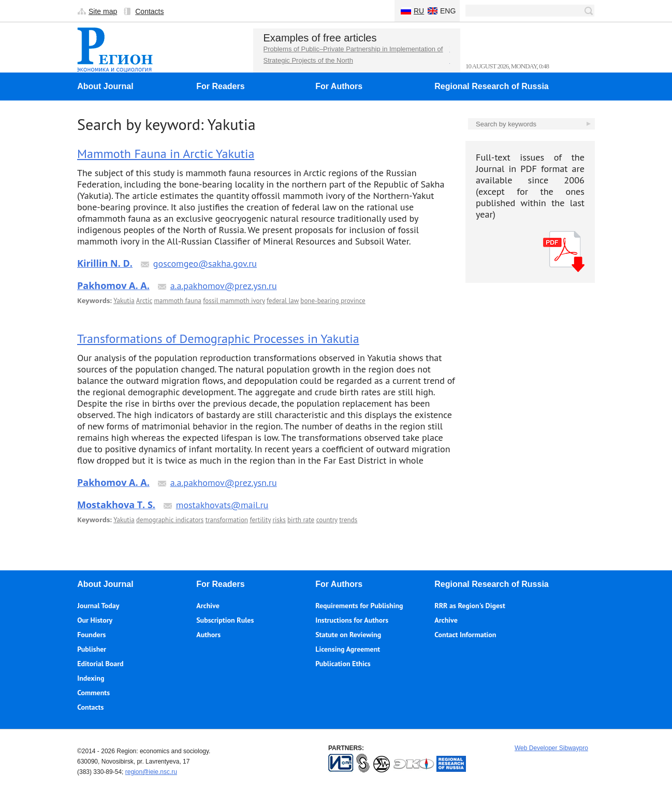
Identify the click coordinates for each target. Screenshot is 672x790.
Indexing (91, 678)
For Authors (339, 86)
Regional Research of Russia (492, 86)
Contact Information (465, 635)
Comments (93, 693)
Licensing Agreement (348, 649)
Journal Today (98, 606)
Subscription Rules (225, 620)
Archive (208, 606)
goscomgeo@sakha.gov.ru (205, 263)
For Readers (220, 86)
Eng (448, 11)
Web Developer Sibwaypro (551, 748)
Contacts (149, 11)
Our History (95, 620)
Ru (419, 11)
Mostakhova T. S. (116, 505)
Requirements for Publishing (359, 606)
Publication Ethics (343, 664)
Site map (103, 11)
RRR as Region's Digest (470, 606)
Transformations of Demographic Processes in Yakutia (218, 339)
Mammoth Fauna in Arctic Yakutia (166, 154)
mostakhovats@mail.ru (222, 505)
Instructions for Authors (352, 620)
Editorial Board (100, 664)
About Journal (105, 86)
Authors (208, 635)
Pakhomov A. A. (113, 285)
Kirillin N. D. (105, 263)
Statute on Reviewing (348, 635)
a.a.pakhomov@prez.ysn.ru (224, 286)
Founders (91, 635)
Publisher (92, 649)
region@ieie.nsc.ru (151, 772)
